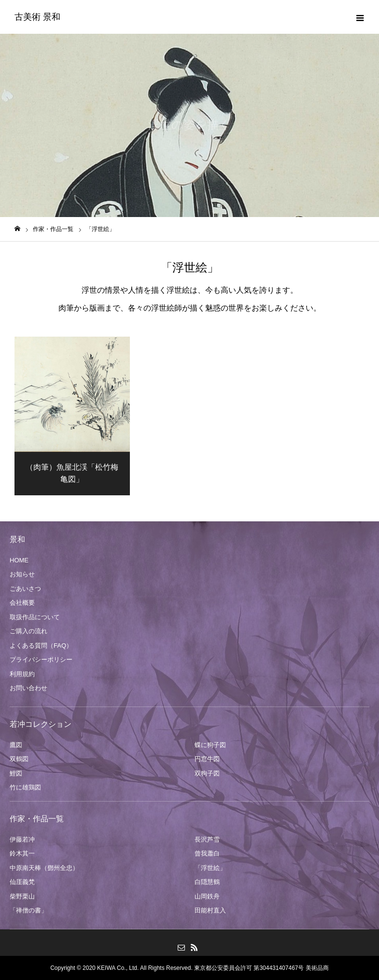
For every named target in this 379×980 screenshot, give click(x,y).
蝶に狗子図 (210, 745)
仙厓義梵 (22, 882)
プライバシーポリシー (41, 660)
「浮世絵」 (210, 868)
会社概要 (22, 603)
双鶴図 (19, 759)
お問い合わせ (28, 688)
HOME (19, 560)
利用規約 (22, 674)
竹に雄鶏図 (25, 787)
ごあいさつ (25, 589)
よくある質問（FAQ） (41, 646)
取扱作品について (35, 617)
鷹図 (16, 745)
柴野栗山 (22, 896)
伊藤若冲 (22, 839)
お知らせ (22, 574)
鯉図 (16, 773)
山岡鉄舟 (207, 896)
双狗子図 (207, 773)
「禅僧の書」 (28, 910)
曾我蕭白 (207, 853)
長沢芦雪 (207, 839)
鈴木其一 (22, 853)
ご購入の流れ (28, 631)
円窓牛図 (207, 759)
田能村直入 (210, 910)
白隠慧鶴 (207, 882)
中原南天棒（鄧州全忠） (44, 868)
